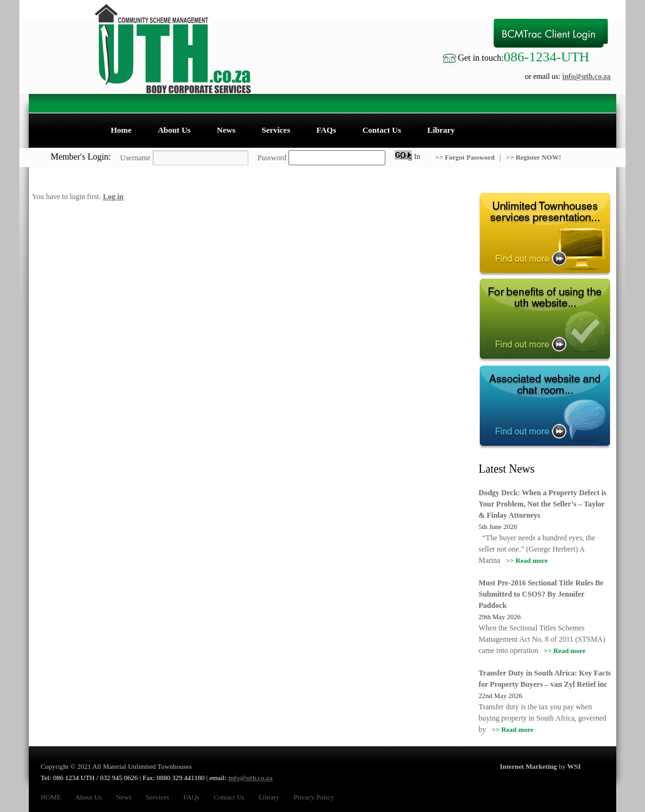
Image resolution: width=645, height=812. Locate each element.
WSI (574, 766)
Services (276, 130)
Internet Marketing (528, 766)
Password (272, 158)
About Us (174, 130)
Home (121, 130)
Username (135, 158)
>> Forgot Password (466, 157)
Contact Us (382, 130)
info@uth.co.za (587, 76)
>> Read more (527, 560)
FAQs (327, 130)
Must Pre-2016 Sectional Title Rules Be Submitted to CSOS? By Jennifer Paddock (541, 594)
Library (441, 130)
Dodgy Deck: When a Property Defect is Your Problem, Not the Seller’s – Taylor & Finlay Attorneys (542, 504)
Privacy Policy (313, 797)
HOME (51, 797)
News (226, 130)
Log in (113, 197)
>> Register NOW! (534, 157)
